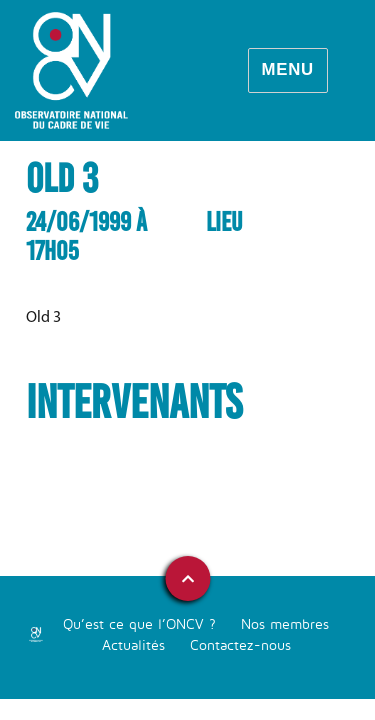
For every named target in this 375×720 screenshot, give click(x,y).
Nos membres (285, 623)
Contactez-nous (240, 644)
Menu (287, 69)
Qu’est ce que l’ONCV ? (139, 623)
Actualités (133, 644)
